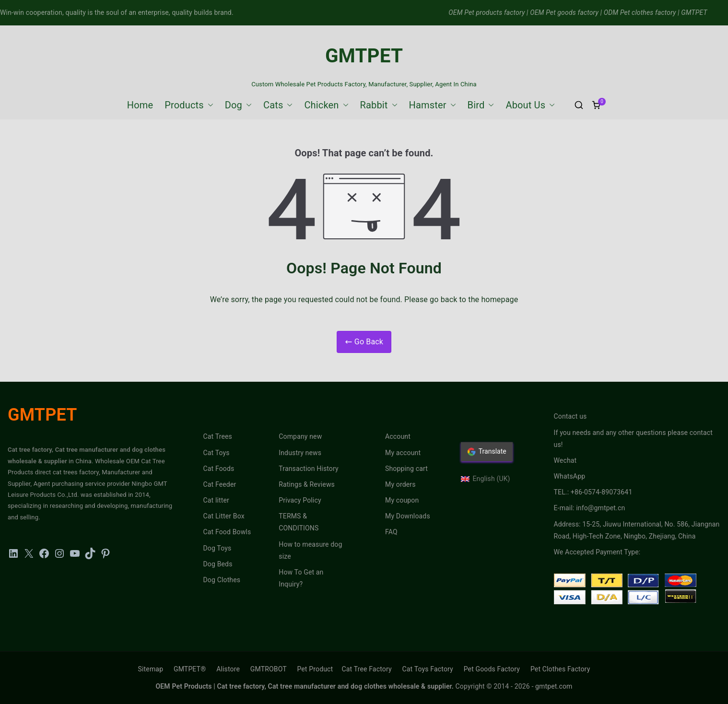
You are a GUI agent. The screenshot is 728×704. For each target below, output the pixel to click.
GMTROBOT (269, 669)
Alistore (228, 669)
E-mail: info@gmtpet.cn (590, 508)
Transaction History (309, 469)
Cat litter (217, 500)
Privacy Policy (300, 500)
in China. (81, 461)
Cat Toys (217, 453)
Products (189, 105)
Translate (487, 452)
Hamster (433, 105)
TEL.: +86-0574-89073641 (593, 492)
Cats (278, 105)
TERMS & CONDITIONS (299, 522)
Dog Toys (217, 548)
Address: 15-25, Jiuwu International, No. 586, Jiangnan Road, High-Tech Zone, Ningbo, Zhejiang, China (637, 530)
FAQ (391, 532)
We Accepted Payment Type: (597, 552)
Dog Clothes (222, 580)
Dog (238, 105)
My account (403, 453)
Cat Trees (218, 436)
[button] (209, 105)
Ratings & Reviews (307, 484)
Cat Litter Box (224, 516)
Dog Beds (218, 564)
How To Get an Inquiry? (301, 578)
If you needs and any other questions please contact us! (634, 439)
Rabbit (379, 105)
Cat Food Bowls (227, 532)
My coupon (402, 500)
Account (398, 436)
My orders (400, 484)
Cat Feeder (220, 484)
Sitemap (151, 669)
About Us (530, 105)
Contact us (570, 416)
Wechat (565, 460)
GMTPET (364, 56)
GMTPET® (190, 669)
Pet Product (315, 669)
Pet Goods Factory (492, 669)
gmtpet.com (554, 686)
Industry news (300, 453)
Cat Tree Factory (366, 669)
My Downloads (408, 516)
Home (140, 105)
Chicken (326, 105)
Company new (300, 436)
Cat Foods (219, 469)
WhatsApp (570, 476)
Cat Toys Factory (428, 669)
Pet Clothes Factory (560, 669)
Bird (481, 105)
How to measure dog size (310, 550)
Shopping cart (406, 469)
